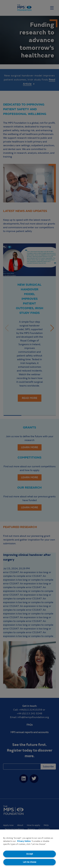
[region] (29, 849)
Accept (30, 854)
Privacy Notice (24, 841)
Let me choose (30, 862)
